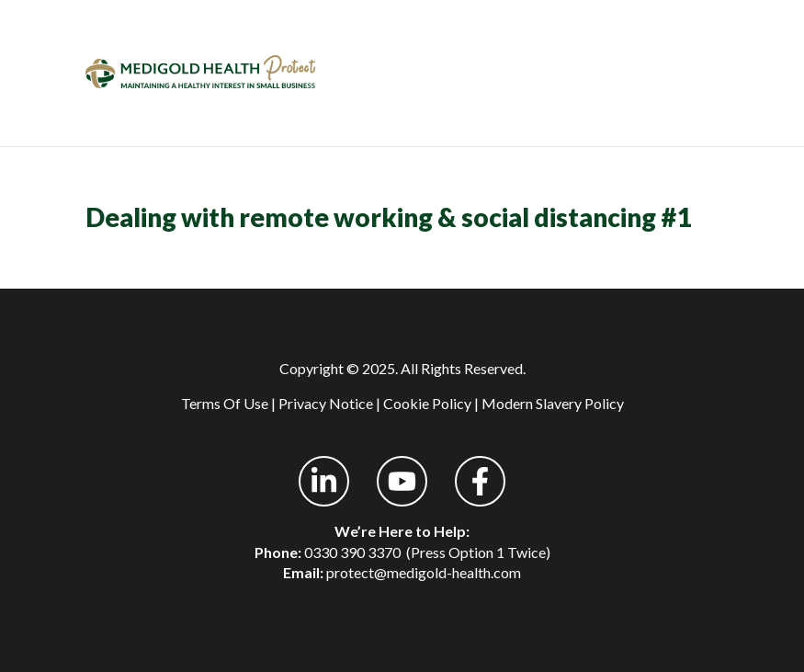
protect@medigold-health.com (424, 572)
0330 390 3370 (352, 552)
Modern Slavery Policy (553, 403)
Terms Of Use (225, 403)
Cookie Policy (427, 403)
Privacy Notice (326, 403)
